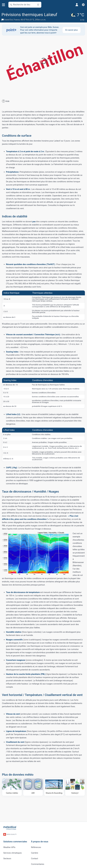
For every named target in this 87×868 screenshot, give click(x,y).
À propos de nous (40, 840)
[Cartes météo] (12, 787)
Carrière (35, 851)
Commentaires (38, 863)
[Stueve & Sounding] (54, 787)
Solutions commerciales (15, 840)
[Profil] (77, 5)
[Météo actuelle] (78, 17)
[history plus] (75, 787)
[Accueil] (10, 828)
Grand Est (8, 20)
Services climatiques (13, 851)
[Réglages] (83, 5)
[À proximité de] (38, 5)
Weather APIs (9, 846)
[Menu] (4, 5)
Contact (35, 857)
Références (36, 846)
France (17, 20)
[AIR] (33, 787)
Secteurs (7, 857)
